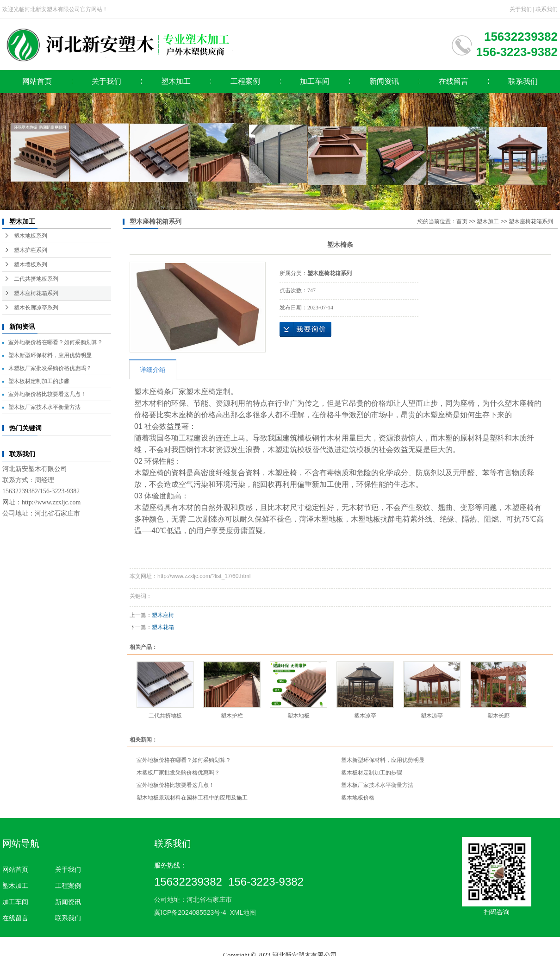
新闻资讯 (384, 81)
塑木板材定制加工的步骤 (39, 381)
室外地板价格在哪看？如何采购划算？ (56, 342)
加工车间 (315, 81)
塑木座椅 (163, 615)
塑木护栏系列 (31, 250)
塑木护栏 (232, 716)
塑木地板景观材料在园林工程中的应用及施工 (192, 798)
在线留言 (454, 81)
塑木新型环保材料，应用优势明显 (50, 355)
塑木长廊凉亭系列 (36, 308)
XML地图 (243, 912)
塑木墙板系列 (31, 264)
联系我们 (547, 9)
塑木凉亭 (365, 716)
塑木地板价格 (358, 798)
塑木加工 (176, 81)
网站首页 (37, 81)
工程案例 (245, 81)
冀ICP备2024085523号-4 (190, 912)
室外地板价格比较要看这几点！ (47, 394)
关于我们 (521, 9)
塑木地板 (299, 716)
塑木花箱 (163, 627)
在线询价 (305, 329)
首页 (462, 221)
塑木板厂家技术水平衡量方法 (44, 407)
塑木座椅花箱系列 (36, 293)
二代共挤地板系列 (36, 279)
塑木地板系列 (31, 236)
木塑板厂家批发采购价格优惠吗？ (50, 368)
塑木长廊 (498, 716)
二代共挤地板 (165, 716)
